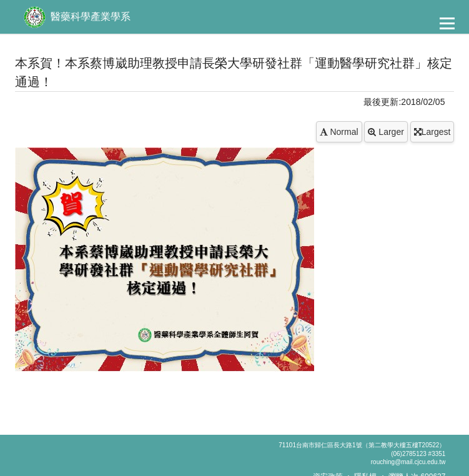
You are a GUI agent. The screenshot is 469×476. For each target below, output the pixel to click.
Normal (339, 132)
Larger (386, 132)
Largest (432, 132)
